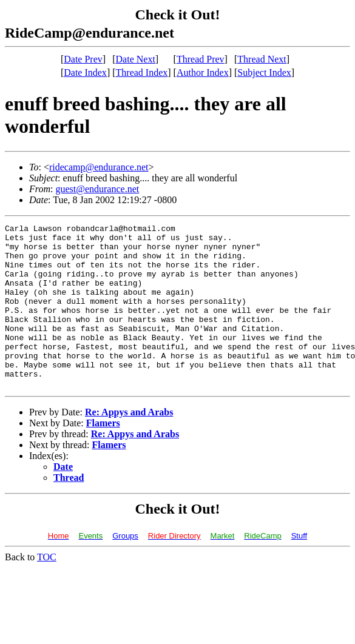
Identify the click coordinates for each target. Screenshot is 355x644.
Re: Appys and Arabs (129, 445)
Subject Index (264, 72)
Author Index (203, 72)
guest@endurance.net (97, 189)
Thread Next (262, 59)
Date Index (85, 72)
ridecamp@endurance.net (99, 167)
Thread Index (142, 72)
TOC (47, 590)
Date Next (136, 59)
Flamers (103, 456)
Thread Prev (201, 59)
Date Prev (83, 59)
